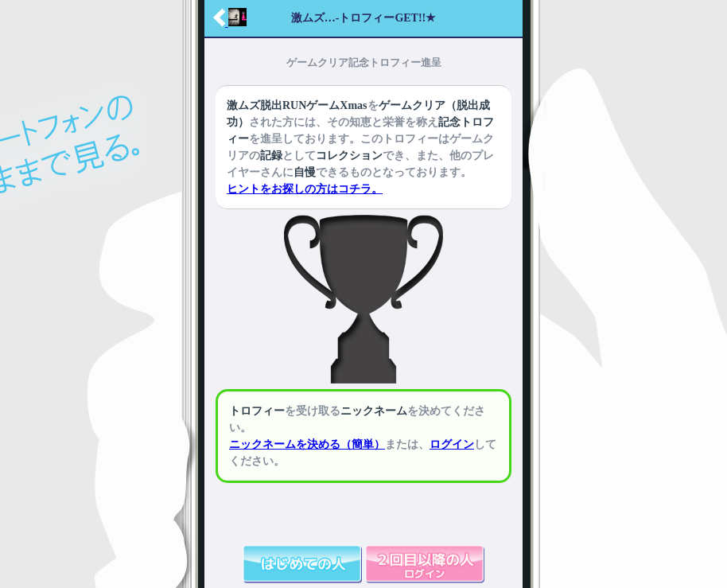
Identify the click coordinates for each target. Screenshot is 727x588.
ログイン (452, 444)
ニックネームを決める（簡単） (307, 444)
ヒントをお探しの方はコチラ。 (305, 189)
